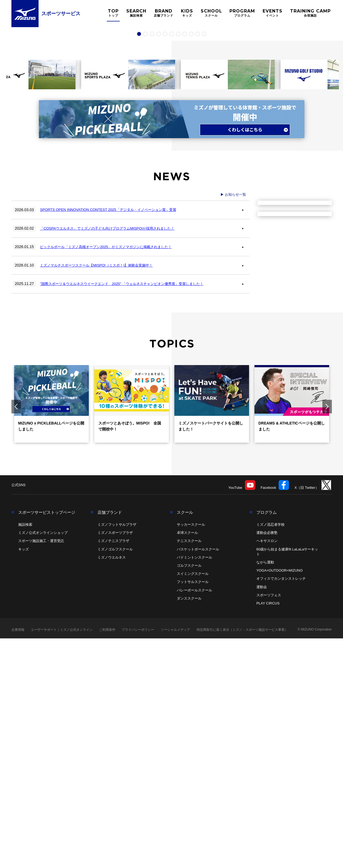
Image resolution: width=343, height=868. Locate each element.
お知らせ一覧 (235, 424)
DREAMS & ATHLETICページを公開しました (292, 656)
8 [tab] (185, 262)
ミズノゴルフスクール (115, 779)
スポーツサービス (61, 14)
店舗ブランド (110, 742)
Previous (16, 636)
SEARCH (136, 13)
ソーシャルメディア (175, 859)
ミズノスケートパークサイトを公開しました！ (211, 656)
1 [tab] (139, 262)
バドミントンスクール (194, 787)
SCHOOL (211, 13)
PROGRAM (242, 13)
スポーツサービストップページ (47, 742)
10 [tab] (198, 262)
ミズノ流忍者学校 (270, 754)
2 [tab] (146, 262)
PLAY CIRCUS (268, 833)
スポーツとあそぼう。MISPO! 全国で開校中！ (130, 656)
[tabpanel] (171, 141)
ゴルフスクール (189, 795)
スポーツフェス (269, 825)
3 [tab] (152, 262)
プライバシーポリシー (138, 859)
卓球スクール (187, 762)
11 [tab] (204, 262)
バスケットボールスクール (198, 779)
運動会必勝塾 (267, 762)
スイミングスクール (193, 803)
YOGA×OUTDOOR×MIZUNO (279, 800)
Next (327, 636)
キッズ (23, 779)
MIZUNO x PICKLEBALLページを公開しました (51, 656)
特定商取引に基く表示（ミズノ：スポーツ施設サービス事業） (242, 859)
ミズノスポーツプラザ (115, 762)
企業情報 (18, 859)
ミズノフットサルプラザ (117, 754)
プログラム (267, 742)
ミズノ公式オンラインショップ (43, 762)
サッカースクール (191, 754)
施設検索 (25, 754)
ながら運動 (265, 792)
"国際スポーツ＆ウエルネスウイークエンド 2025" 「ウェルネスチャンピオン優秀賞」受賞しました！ (130, 513)
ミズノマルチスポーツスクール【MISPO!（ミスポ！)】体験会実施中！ (103, 495)
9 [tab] (191, 262)
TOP (113, 13)
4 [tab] (159, 262)
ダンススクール (189, 828)
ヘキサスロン (267, 771)
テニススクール (189, 771)
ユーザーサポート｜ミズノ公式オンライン (62, 859)
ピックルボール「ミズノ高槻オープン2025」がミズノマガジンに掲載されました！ (113, 476)
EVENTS (273, 13)
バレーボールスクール (194, 820)
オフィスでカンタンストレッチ (281, 808)
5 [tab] (165, 262)
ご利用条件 (107, 859)
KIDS (187, 13)
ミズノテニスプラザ (113, 771)
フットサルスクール (193, 811)
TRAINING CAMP (310, 13)
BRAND (163, 13)
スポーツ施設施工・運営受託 (41, 771)
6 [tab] (172, 262)
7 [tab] (178, 262)
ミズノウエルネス (112, 787)
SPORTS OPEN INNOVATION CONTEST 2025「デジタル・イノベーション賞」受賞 (114, 439)
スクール (185, 742)
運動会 (262, 817)
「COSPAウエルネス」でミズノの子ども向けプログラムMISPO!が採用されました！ (114, 458)
